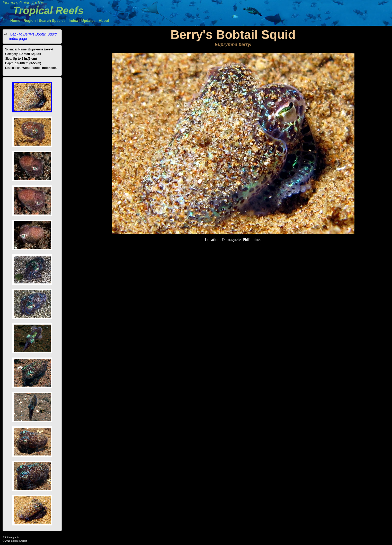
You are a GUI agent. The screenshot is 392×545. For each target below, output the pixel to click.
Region (29, 21)
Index (73, 21)
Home (15, 21)
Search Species (52, 21)
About (104, 21)
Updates (88, 21)
